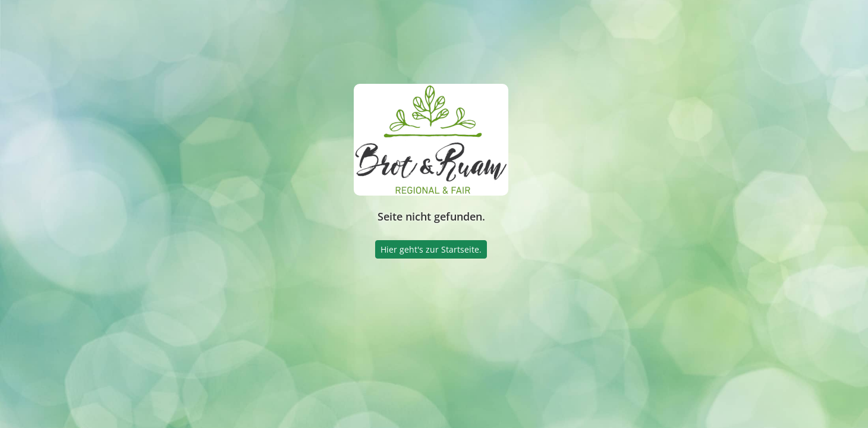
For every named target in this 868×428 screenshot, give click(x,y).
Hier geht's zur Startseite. (431, 249)
